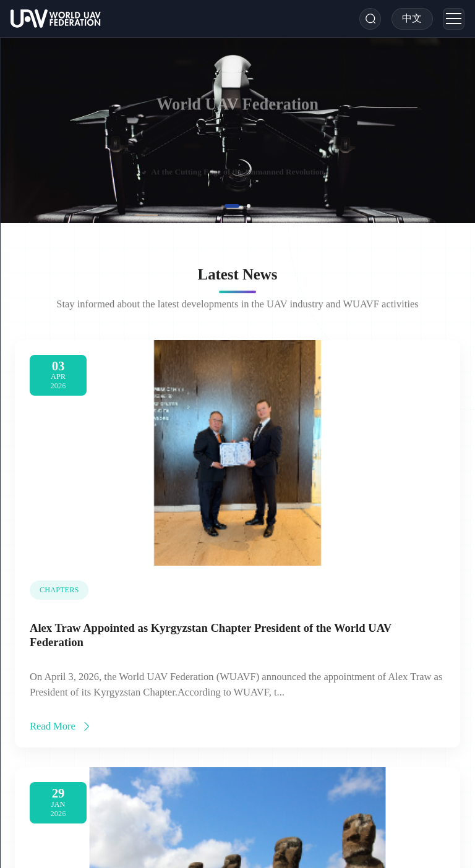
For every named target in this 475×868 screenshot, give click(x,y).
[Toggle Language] (412, 19)
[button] (232, 206)
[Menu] (454, 19)
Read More (61, 731)
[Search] (370, 19)
